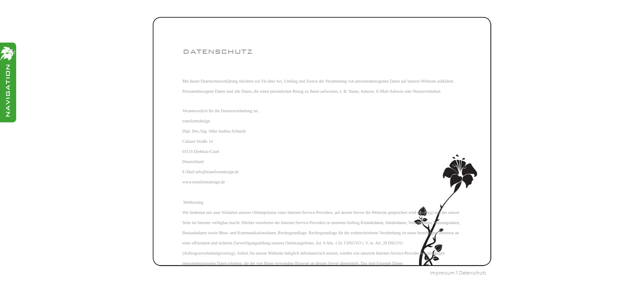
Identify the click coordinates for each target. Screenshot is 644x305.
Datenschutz (473, 273)
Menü (8, 82)
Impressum (442, 273)
